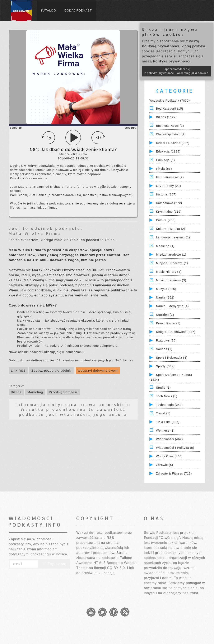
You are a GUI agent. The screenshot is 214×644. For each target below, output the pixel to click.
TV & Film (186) (168, 422)
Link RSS (18, 370)
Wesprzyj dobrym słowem (98, 370)
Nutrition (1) (165, 315)
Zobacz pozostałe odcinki (51, 370)
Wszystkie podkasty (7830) (170, 101)
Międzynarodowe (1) (171, 255)
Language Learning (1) (173, 237)
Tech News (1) (167, 396)
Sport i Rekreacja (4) (172, 358)
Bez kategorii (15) (169, 109)
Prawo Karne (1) (168, 323)
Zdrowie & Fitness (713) (174, 473)
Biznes (16, 392)
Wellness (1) (165, 431)
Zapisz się (54, 564)
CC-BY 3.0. (117, 568)
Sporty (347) (165, 366)
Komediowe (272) (169, 203)
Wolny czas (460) (169, 456)
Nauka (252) (165, 297)
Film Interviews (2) (170, 177)
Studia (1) (163, 388)
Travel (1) (163, 413)
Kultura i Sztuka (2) (171, 229)
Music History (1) (169, 272)
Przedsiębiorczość (63, 392)
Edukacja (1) (165, 160)
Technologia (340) (169, 405)
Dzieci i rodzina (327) (173, 143)
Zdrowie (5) (164, 465)
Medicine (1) (165, 246)
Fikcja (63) (164, 169)
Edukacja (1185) (168, 151)
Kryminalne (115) (169, 212)
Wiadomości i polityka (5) (175, 448)
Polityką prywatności (161, 46)
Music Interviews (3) (171, 280)
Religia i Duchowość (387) (176, 332)
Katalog (49, 10)
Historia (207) (166, 194)
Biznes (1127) (166, 117)
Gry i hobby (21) (168, 186)
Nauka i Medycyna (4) (172, 306)
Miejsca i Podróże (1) (172, 263)
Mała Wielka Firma (35, 233)
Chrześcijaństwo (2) (171, 134)
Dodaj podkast (78, 10)
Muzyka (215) (166, 289)
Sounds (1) (164, 349)
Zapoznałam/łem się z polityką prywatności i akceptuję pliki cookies (176, 71)
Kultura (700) (166, 220)
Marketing (35, 392)
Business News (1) (170, 126)
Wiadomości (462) (169, 439)
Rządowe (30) (166, 340)
